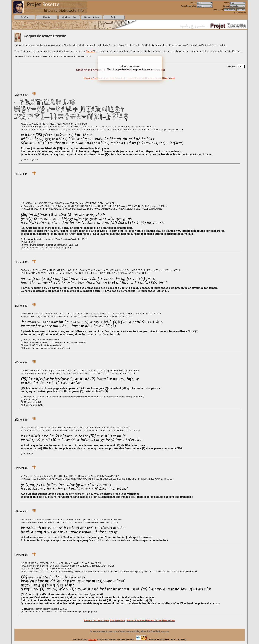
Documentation (91, 17)
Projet (114, 17)
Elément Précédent (136, 620)
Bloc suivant (169, 78)
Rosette (47, 17)
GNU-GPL (92, 640)
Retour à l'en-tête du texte (96, 78)
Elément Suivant (154, 620)
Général (25, 17)
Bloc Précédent (117, 620)
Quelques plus (69, 17)
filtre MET (91, 51)
